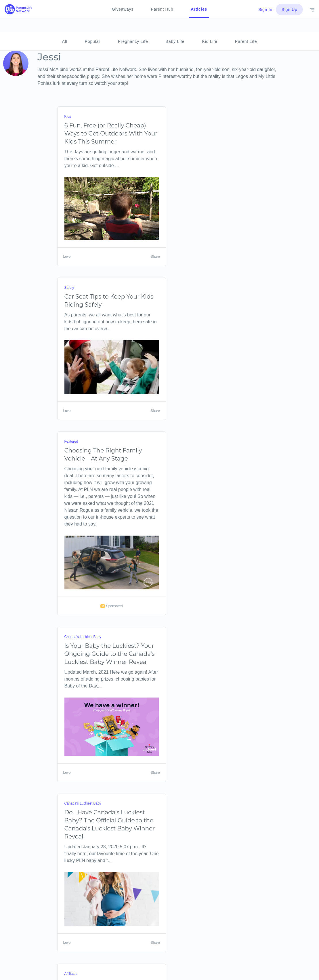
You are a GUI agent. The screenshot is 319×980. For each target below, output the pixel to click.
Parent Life (246, 28)
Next (73, 976)
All (65, 28)
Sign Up (289, 9)
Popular (93, 28)
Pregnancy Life (133, 28)
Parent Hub (162, 9)
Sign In (265, 9)
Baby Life (175, 28)
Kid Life (210, 28)
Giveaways (123, 9)
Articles (199, 9)
